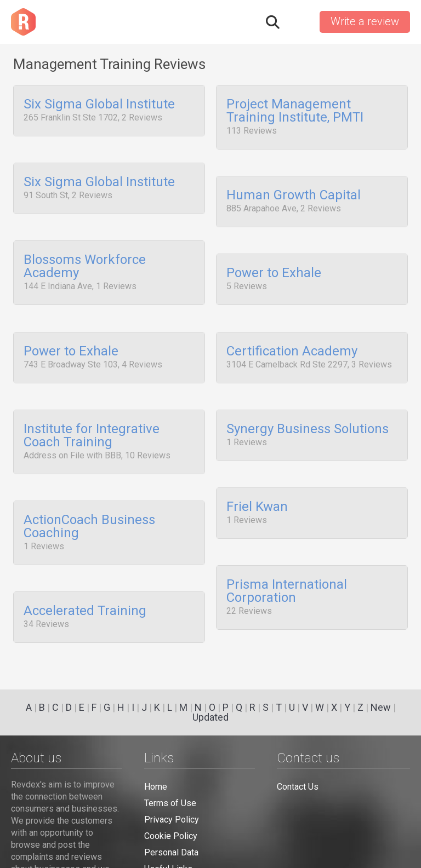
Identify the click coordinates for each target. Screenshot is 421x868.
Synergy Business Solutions (308, 412)
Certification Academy (292, 338)
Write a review (365, 21)
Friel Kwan (257, 486)
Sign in (299, 22)
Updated (210, 717)
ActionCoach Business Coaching (89, 505)
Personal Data (171, 852)
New (381, 707)
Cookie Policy (171, 836)
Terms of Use (170, 803)
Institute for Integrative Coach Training (92, 419)
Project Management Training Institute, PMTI (295, 111)
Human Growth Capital (294, 191)
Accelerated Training (85, 586)
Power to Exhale (274, 265)
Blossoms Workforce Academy (85, 258)
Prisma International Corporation (287, 566)
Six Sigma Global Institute (99, 105)
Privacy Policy (172, 820)
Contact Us (298, 787)
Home (156, 787)
